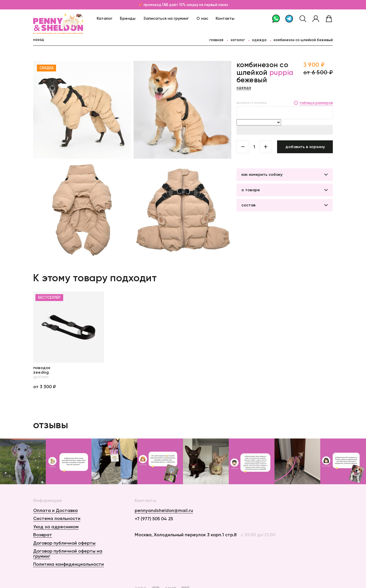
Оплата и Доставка (55, 510)
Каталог (105, 18)
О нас (202, 18)
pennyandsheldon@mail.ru (164, 511)
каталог (238, 40)
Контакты (225, 18)
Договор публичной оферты (64, 543)
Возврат (43, 535)
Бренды (128, 18)
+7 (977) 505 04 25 (154, 519)
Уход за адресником (56, 527)
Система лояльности (57, 518)
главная (216, 40)
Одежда (259, 40)
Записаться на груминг (166, 18)
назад (39, 40)
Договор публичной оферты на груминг (68, 553)
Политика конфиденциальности (68, 564)
